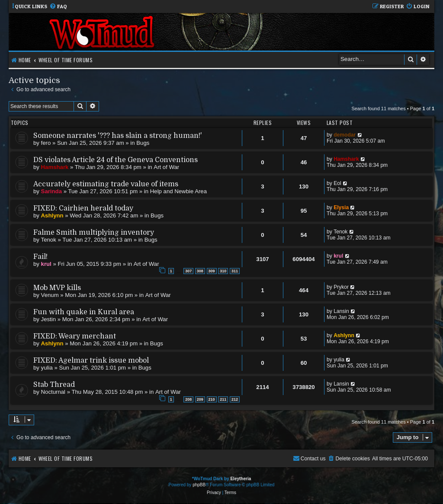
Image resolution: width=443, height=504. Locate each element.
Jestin (48, 319)
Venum (50, 295)
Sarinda (51, 191)
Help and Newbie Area (178, 191)
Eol (337, 183)
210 (212, 399)
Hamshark (55, 167)
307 (188, 271)
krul (46, 264)
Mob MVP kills (57, 288)
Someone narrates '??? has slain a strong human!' (118, 136)
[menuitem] (58, 7)
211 (223, 399)
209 (200, 399)
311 (235, 271)
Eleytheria (241, 479)
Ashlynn (52, 215)
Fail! (40, 257)
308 (200, 271)
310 (223, 271)
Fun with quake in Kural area (84, 312)
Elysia (341, 207)
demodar (345, 135)
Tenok (49, 240)
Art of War (166, 167)
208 (188, 399)
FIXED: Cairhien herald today (83, 208)
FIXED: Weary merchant (75, 336)
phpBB (199, 485)
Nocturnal (53, 392)
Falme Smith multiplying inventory (94, 233)
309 (212, 271)
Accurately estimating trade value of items (106, 184)
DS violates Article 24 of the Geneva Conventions (116, 160)
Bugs (143, 143)
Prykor (341, 287)
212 (235, 399)
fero (46, 143)
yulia (47, 368)
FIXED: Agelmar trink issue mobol (91, 360)
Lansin (341, 311)
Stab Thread (54, 385)
